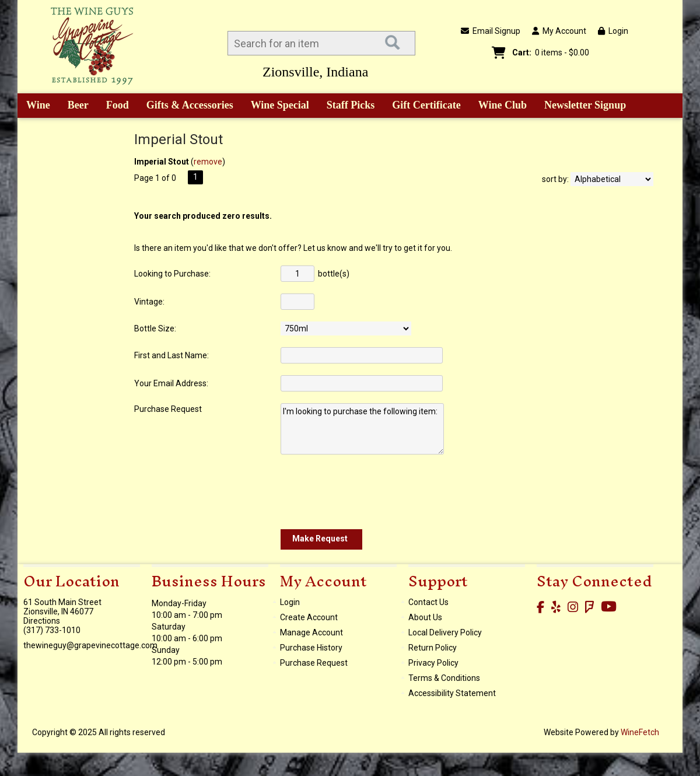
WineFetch (640, 732)
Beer (74, 106)
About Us (425, 617)
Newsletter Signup (585, 105)
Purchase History (311, 648)
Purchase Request (314, 663)
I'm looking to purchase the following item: (362, 429)
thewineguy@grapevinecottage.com (90, 645)
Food (114, 106)
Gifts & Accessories (186, 106)
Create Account (309, 617)
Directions (42, 621)
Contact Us (428, 602)
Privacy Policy (433, 663)
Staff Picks (351, 105)
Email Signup (491, 31)
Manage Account (311, 632)
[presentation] (369, 492)
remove (208, 162)
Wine (34, 106)
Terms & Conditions (444, 678)
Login (613, 31)
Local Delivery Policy (445, 632)
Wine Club (499, 106)
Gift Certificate (426, 105)
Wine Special (280, 105)
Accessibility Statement (452, 693)
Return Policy (433, 648)
